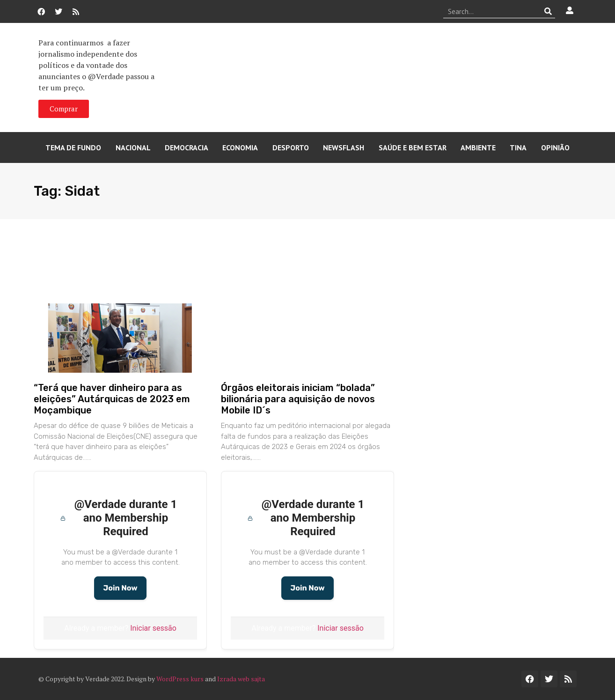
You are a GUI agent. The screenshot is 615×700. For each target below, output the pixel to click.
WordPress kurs (180, 679)
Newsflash (344, 147)
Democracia (187, 147)
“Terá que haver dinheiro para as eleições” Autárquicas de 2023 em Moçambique (112, 399)
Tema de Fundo (73, 147)
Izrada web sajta (241, 679)
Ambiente (478, 147)
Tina (518, 147)
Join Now (120, 588)
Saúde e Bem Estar (413, 147)
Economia (240, 147)
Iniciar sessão (153, 628)
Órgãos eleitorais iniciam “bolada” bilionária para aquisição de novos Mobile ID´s (298, 399)
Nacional (133, 147)
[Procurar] (548, 11)
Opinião (555, 147)
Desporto (291, 147)
